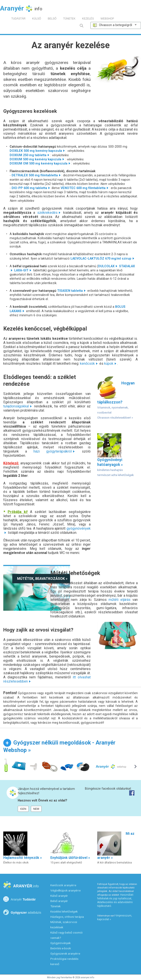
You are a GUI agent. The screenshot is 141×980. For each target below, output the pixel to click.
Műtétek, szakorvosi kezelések (64, 925)
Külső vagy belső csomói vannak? (66, 935)
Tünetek (56, 906)
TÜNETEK (69, 19)
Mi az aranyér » (116, 848)
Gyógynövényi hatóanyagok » (115, 455)
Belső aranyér (59, 901)
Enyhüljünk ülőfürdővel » (70, 848)
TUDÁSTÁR (19, 19)
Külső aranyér (59, 896)
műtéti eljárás (120, 600)
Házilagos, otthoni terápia (67, 917)
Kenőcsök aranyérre (63, 885)
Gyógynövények (61, 943)
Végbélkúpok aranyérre (65, 890)
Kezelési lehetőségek (64, 911)
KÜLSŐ (37, 19)
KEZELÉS (88, 19)
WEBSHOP (107, 19)
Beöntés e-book (61, 948)
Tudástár (19, 899)
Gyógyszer (22, 912)
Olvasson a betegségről (116, 25)
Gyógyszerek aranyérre (65, 953)
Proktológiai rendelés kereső (64, 961)
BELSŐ (52, 19)
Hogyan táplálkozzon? (116, 397)
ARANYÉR (21, 886)
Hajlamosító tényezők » (23, 848)
